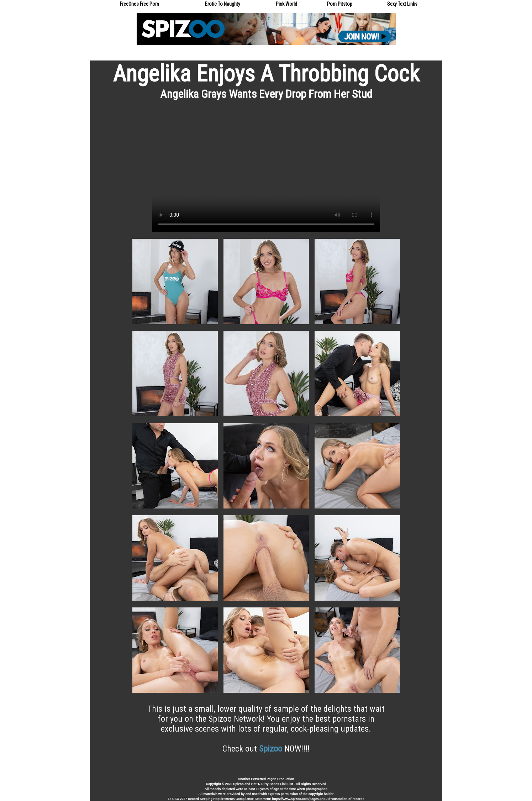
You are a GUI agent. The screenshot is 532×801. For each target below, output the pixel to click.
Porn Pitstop (340, 4)
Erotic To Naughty (223, 4)
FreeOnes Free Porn (139, 4)
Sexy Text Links (402, 4)
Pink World (286, 4)
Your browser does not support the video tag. (266, 168)
